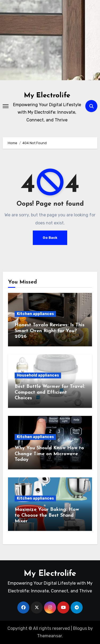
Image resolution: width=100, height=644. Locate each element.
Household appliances (38, 375)
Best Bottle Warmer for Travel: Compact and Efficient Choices (50, 392)
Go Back (50, 238)
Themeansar (49, 636)
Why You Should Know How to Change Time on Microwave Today (49, 454)
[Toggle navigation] (6, 106)
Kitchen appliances (35, 314)
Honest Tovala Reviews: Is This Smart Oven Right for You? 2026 (50, 331)
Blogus (80, 628)
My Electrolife (47, 96)
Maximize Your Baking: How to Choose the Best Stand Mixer (47, 515)
